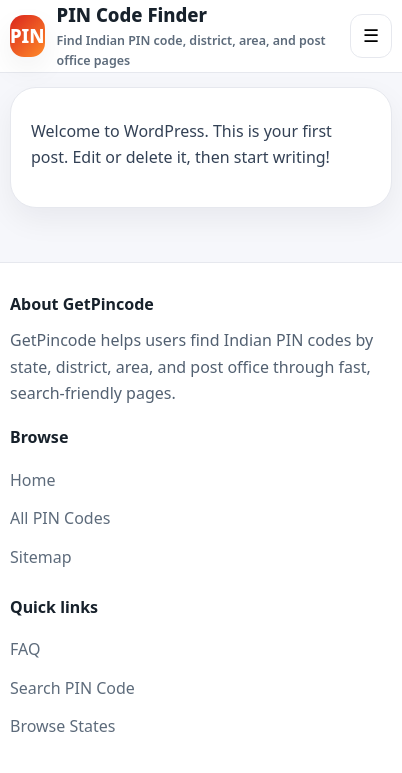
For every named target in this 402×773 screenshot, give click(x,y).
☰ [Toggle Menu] (371, 36)
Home (33, 480)
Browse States (62, 726)
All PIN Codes (60, 518)
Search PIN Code (72, 688)
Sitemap (41, 557)
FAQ (25, 649)
